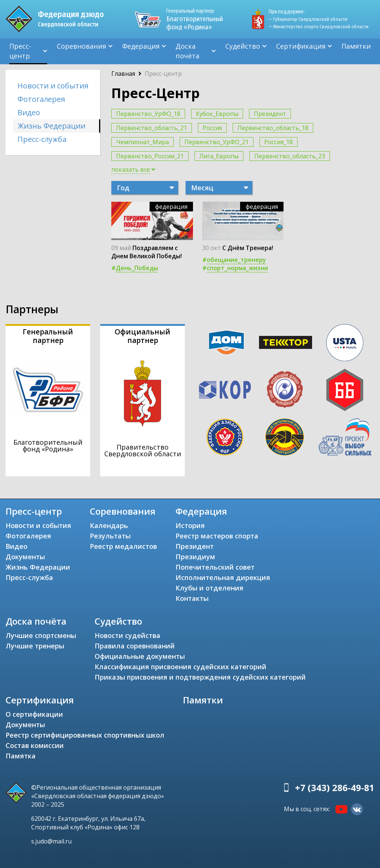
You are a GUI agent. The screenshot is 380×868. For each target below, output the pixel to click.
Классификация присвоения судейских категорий (181, 667)
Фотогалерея (41, 99)
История (190, 525)
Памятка (21, 756)
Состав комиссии (35, 745)
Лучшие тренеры (35, 646)
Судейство (243, 46)
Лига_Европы (219, 156)
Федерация (141, 46)
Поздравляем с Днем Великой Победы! (147, 252)
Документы (25, 557)
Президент (270, 114)
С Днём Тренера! (248, 248)
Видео (29, 112)
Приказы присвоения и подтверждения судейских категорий (200, 677)
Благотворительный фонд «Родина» (195, 19)
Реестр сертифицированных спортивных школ (85, 735)
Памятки (356, 46)
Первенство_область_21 (152, 128)
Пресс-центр (20, 51)
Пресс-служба (42, 139)
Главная (123, 74)
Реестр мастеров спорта (217, 536)
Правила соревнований (135, 646)
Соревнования (81, 46)
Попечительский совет (215, 567)
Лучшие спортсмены (41, 635)
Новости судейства (127, 635)
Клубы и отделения (209, 588)
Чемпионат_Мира (142, 142)
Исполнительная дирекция (223, 577)
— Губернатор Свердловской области (308, 19)
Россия (212, 128)
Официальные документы (140, 656)
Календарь (109, 525)
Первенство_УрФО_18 (148, 114)
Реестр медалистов (123, 546)
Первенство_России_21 (150, 156)
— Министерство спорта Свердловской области (319, 27)
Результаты (110, 536)
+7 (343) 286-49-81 (335, 788)
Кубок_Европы (217, 114)
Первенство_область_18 (273, 128)
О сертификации (34, 714)
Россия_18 (279, 142)
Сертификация (301, 46)
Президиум (195, 557)
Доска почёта (187, 51)
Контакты (192, 598)
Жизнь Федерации (51, 126)
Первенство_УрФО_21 (217, 142)
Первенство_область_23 (290, 156)
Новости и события (53, 86)
